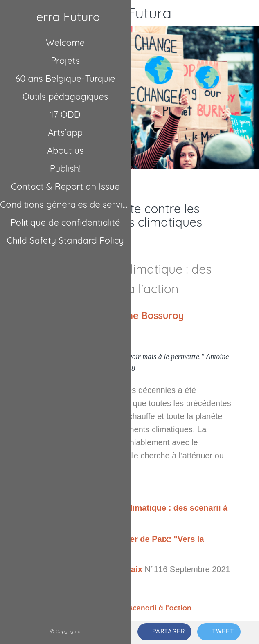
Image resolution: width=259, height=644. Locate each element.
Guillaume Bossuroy (138, 315)
